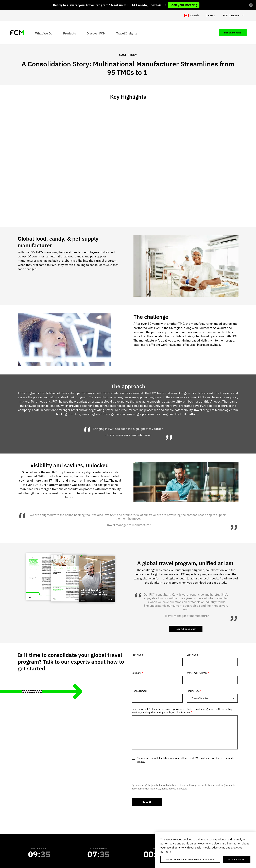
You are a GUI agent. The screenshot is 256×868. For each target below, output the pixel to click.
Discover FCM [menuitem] (96, 33)
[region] (206, 850)
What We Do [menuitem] (44, 33)
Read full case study (186, 629)
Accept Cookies (237, 859)
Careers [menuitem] (210, 15)
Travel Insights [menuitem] (127, 33)
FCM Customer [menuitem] (231, 15)
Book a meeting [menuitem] (233, 33)
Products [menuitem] (70, 33)
